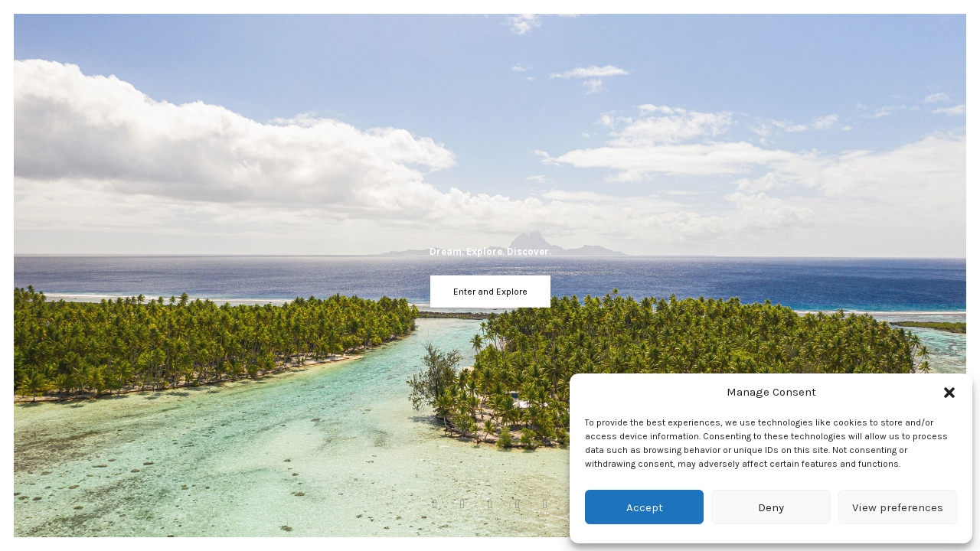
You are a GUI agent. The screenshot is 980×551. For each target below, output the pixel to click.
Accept (645, 507)
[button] (949, 393)
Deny (771, 507)
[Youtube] (490, 505)
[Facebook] (438, 505)
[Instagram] (462, 505)
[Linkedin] (542, 505)
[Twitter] (518, 505)
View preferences (898, 507)
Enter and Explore (490, 292)
